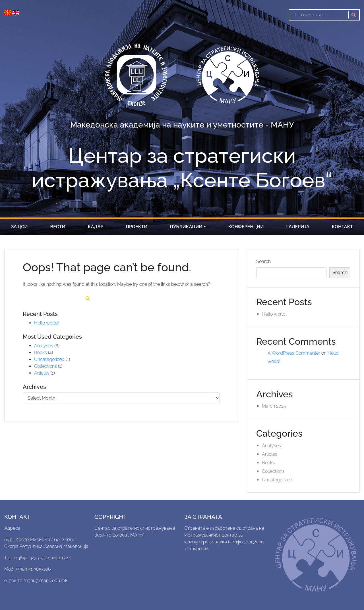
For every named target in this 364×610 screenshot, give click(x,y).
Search (263, 261)
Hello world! (46, 323)
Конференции (246, 227)
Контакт (342, 227)
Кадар (96, 227)
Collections (45, 366)
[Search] (318, 15)
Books (41, 353)
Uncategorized (49, 359)
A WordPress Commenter (294, 353)
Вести (58, 227)
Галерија (298, 227)
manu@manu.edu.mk (45, 581)
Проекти (136, 227)
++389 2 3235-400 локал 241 (42, 558)
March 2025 (274, 406)
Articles (42, 373)
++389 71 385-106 (33, 569)
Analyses (44, 346)
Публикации (186, 227)
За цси (19, 227)
